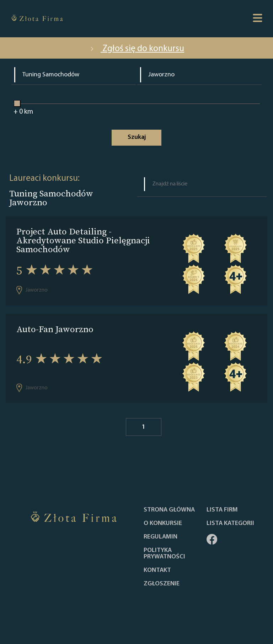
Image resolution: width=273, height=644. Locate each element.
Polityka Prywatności (164, 554)
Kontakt (157, 570)
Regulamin (160, 537)
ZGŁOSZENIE (162, 584)
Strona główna (169, 510)
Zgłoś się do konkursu (136, 49)
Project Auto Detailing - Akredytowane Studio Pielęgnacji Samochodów (83, 240)
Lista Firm (222, 510)
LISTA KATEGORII (230, 524)
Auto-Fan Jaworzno (55, 329)
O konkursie (163, 524)
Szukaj (137, 137)
